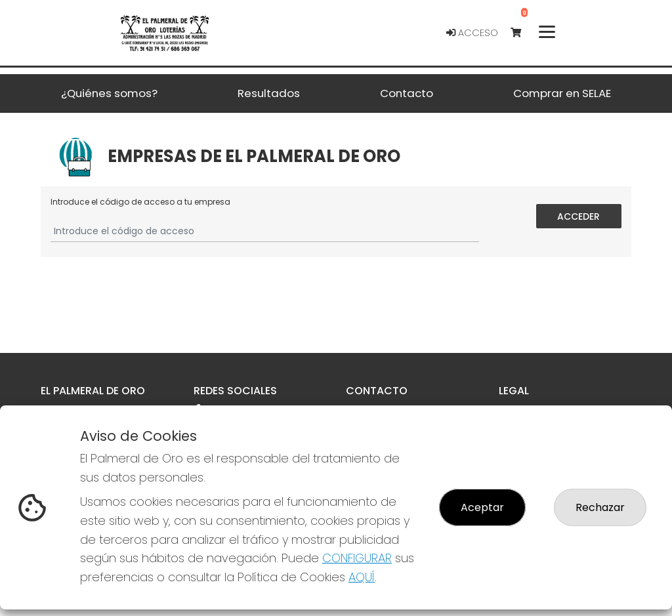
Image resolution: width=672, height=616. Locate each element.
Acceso (472, 33)
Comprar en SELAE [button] (562, 93)
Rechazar (600, 507)
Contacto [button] (407, 93)
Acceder (579, 216)
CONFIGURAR (357, 558)
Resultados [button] (269, 93)
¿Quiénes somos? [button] (109, 93)
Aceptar (482, 507)
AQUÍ (362, 577)
